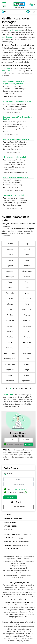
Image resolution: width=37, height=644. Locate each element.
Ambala (27, 315)
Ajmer (10, 282)
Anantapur (27, 353)
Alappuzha (10, 293)
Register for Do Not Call (14, 559)
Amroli (10, 342)
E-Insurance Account (25, 575)
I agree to (17, 489)
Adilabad (10, 249)
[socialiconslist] (6, 548)
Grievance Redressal (8, 556)
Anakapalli (10, 348)
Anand (27, 348)
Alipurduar (27, 299)
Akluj (27, 282)
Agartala (10, 260)
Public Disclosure (22, 556)
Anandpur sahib (10, 353)
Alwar (10, 310)
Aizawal (27, 277)
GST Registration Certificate (18, 566)
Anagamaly (27, 342)
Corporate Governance (9, 561)
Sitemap (23, 563)
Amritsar (10, 337)
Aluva (27, 304)
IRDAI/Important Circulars (18, 568)
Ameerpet (27, 326)
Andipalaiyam (10, 364)
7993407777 (27, 534)
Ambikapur (27, 320)
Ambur (10, 326)
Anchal (27, 359)
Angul (27, 370)
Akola (10, 288)
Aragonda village (27, 381)
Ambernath (10, 320)
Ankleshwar (10, 381)
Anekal (27, 364)
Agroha (10, 266)
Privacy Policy (30, 561)
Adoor (27, 255)
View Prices (28, 444)
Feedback (26, 559)
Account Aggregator (18, 578)
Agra (27, 260)
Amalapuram (27, 310)
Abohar (10, 244)
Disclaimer (21, 561)
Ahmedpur (10, 277)
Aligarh (10, 299)
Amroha (27, 337)
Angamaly (10, 370)
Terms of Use (14, 563)
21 (26, 388)
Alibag (27, 293)
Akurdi (27, 288)
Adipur (10, 255)
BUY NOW (10, 497)
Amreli (27, 331)
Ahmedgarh (10, 271)
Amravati (10, 331)
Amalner (10, 315)
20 (22, 388)
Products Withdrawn (11, 575)
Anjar (10, 375)
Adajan (27, 244)
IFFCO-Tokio (6, 68)
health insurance (15, 30)
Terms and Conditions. (18, 444)
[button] (32, 5)
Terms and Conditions (20, 489)
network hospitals (8, 71)
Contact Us (8, 530)
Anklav (27, 375)
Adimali (27, 249)
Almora (10, 304)
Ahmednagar (27, 271)
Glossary (31, 556)
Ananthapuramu (10, 359)
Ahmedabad (27, 266)
